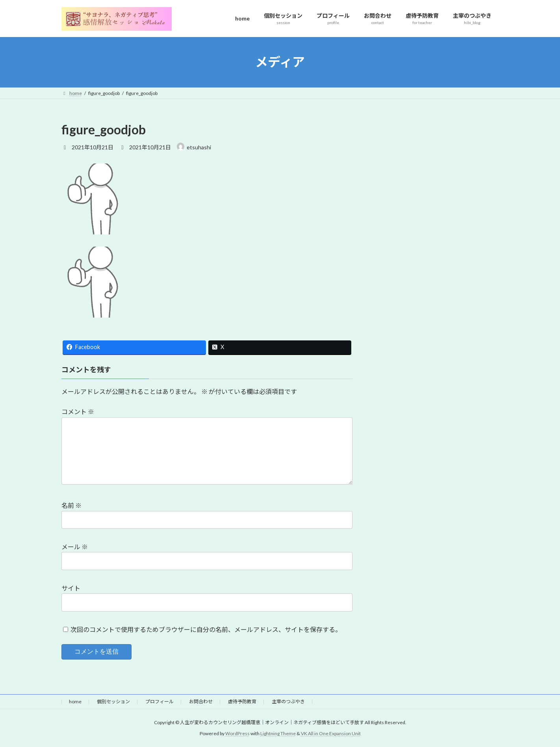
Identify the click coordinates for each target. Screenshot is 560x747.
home (75, 701)
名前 (71, 505)
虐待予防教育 (242, 701)
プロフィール (159, 701)
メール (75, 547)
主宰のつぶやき (288, 701)
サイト (71, 588)
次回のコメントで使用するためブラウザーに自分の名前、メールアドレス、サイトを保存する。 (206, 629)
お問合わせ (201, 701)
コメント (78, 412)
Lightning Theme (278, 733)
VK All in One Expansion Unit (331, 733)
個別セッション (113, 701)
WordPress (237, 733)
